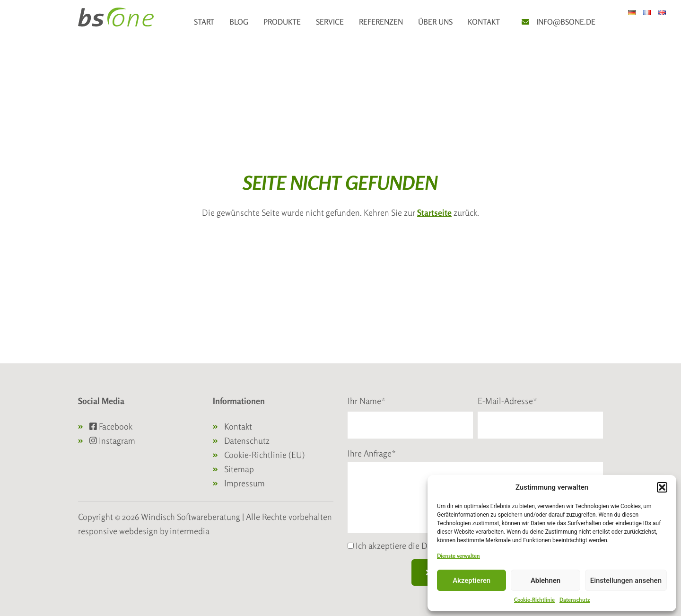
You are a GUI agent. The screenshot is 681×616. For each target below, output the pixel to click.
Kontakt (484, 22)
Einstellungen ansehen (626, 581)
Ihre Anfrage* (372, 453)
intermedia (190, 531)
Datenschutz (575, 600)
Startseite (434, 212)
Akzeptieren (471, 581)
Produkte (282, 22)
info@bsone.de (566, 22)
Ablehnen (546, 581)
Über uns (435, 22)
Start (204, 22)
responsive (98, 531)
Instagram (112, 440)
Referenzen (381, 22)
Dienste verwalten (458, 556)
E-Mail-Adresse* (507, 401)
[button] (662, 487)
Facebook (111, 426)
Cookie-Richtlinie (534, 600)
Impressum (244, 483)
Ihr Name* (367, 401)
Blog (239, 22)
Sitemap (239, 469)
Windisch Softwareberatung (192, 517)
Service (330, 22)
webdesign (139, 531)
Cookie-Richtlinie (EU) (265, 455)
